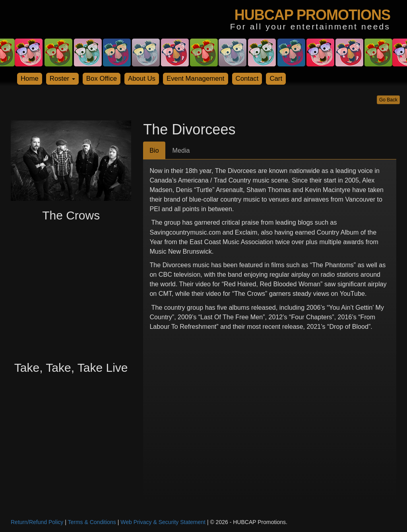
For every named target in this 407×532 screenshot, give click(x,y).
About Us (142, 79)
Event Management (196, 79)
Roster (62, 79)
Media (181, 150)
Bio (154, 150)
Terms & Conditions (92, 522)
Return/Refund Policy (37, 522)
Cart (276, 79)
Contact (247, 79)
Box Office (102, 79)
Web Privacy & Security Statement (163, 522)
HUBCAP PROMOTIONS (312, 15)
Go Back (388, 100)
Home (30, 79)
